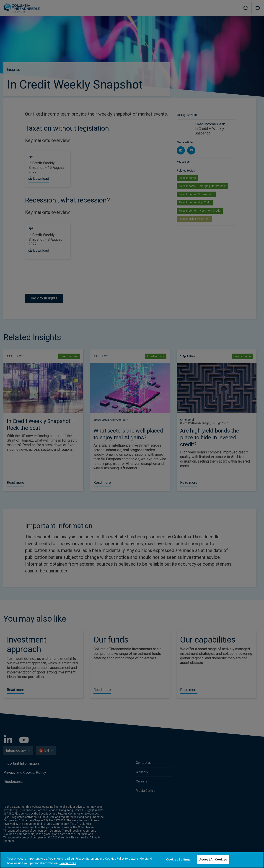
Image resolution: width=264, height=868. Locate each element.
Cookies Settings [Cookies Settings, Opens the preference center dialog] (178, 859)
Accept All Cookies (213, 859)
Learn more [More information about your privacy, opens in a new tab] (68, 863)
